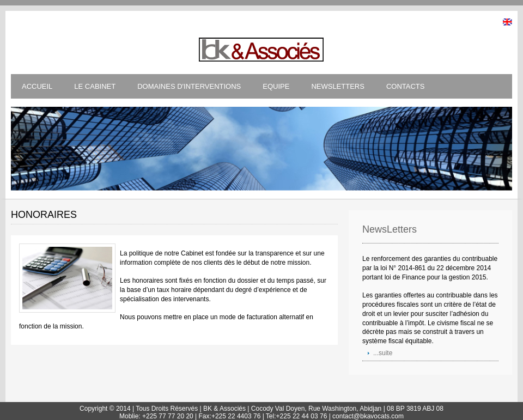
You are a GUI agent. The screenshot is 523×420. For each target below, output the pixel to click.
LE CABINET (95, 86)
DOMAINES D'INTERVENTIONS (189, 86)
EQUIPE (276, 86)
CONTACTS (406, 86)
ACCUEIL (37, 86)
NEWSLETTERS (338, 86)
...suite (383, 353)
